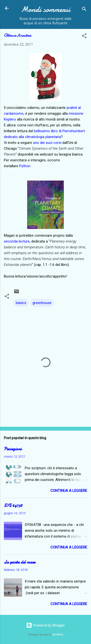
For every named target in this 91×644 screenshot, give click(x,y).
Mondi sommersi (45, 9)
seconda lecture (17, 241)
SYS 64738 (13, 506)
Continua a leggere (69, 491)
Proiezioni (13, 449)
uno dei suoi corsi (47, 143)
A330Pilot (58, 635)
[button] (84, 37)
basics (21, 303)
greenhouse (42, 303)
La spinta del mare (20, 562)
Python (25, 166)
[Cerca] (84, 10)
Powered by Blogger (45, 625)
